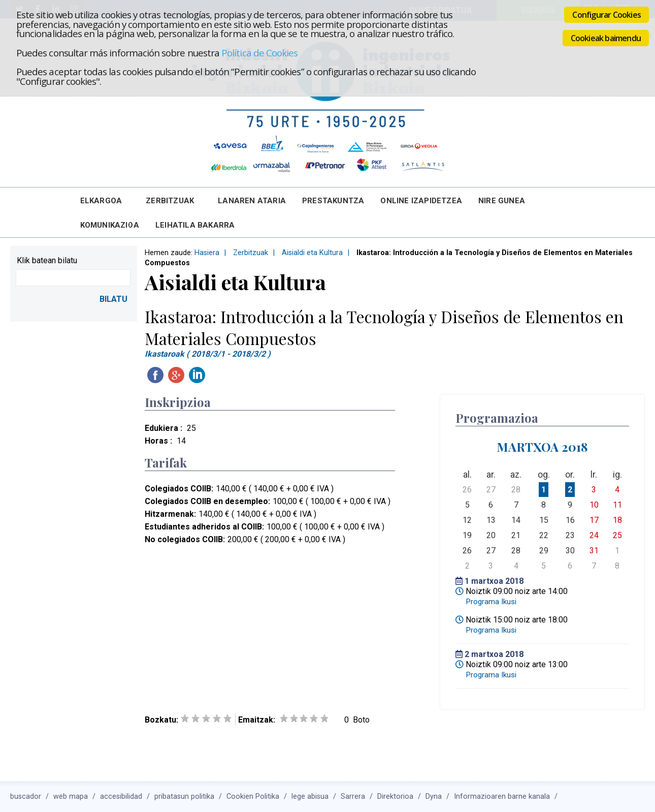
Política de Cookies (259, 53)
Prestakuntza (333, 201)
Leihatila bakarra (195, 225)
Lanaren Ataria (252, 201)
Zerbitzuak (170, 201)
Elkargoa (101, 201)
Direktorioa (395, 797)
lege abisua (310, 797)
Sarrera (353, 797)
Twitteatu (218, 375)
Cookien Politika (253, 797)
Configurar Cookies (607, 15)
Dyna (434, 797)
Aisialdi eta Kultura (312, 253)
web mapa (71, 797)
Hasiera (207, 253)
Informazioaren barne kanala (502, 797)
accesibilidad (121, 797)
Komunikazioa (110, 225)
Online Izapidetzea (421, 201)
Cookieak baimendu (606, 38)
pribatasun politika (184, 797)
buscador (26, 797)
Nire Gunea (502, 201)
